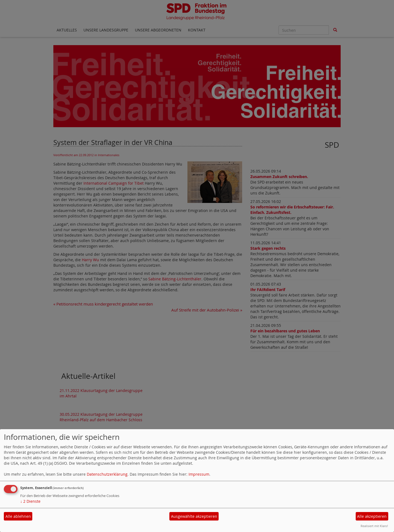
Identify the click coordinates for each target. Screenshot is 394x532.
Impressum (199, 474)
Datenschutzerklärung (107, 474)
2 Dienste (30, 501)
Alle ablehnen (18, 516)
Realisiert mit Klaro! (374, 526)
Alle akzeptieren (372, 516)
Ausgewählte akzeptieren (194, 516)
